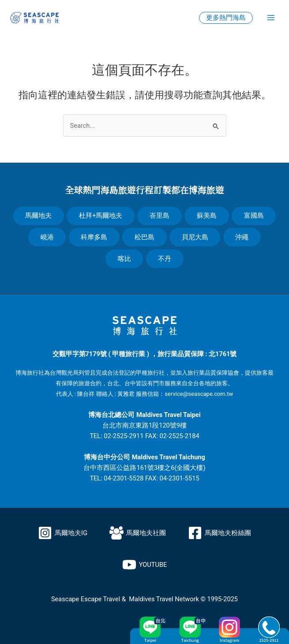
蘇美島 (207, 216)
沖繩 (243, 237)
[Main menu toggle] (271, 18)
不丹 (165, 259)
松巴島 (144, 237)
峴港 (46, 237)
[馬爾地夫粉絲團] (220, 533)
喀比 (124, 259)
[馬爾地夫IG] (63, 533)
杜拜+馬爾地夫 (100, 216)
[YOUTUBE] (145, 565)
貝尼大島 (195, 237)
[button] (226, 18)
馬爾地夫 (38, 216)
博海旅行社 (30, 373)
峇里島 (160, 216)
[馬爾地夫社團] (138, 533)
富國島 (254, 216)
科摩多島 (94, 237)
